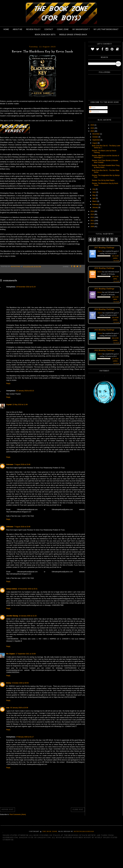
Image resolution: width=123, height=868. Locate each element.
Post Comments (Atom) (18, 814)
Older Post (78, 810)
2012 (92, 217)
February (96, 204)
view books (116, 261)
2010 (92, 224)
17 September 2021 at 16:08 (26, 654)
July (94, 189)
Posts (92, 108)
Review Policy (33, 29)
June (94, 192)
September (96, 140)
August (95, 143)
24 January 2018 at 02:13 (25, 391)
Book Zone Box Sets (45, 35)
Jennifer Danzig (12, 616)
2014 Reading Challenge (104, 309)
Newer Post (7, 810)
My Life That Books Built (106, 29)
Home (6, 29)
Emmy (9, 683)
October (95, 137)
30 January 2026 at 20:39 (19, 708)
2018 (92, 125)
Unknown (10, 464)
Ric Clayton (11, 654)
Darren (100, 251)
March (95, 201)
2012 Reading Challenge (104, 350)
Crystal (9, 405)
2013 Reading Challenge (104, 330)
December (96, 134)
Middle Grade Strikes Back (73, 35)
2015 (92, 131)
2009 (92, 227)
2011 (92, 221)
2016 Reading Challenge (104, 268)
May (94, 195)
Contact (49, 29)
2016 (92, 128)
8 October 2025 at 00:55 (20, 683)
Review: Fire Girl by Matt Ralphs (103, 180)
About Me (17, 29)
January (95, 207)
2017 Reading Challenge (104, 247)
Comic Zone (63, 29)
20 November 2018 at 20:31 (28, 589)
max (8, 708)
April (94, 198)
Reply (8, 383)
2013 (92, 214)
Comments (94, 112)
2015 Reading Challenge (104, 289)
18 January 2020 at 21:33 (28, 616)
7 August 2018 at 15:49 (22, 527)
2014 (92, 211)
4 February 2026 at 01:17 (25, 737)
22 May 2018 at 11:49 (20, 405)
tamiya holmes (12, 589)
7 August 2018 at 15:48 (22, 464)
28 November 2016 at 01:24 (26, 287)
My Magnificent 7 (81, 29)
